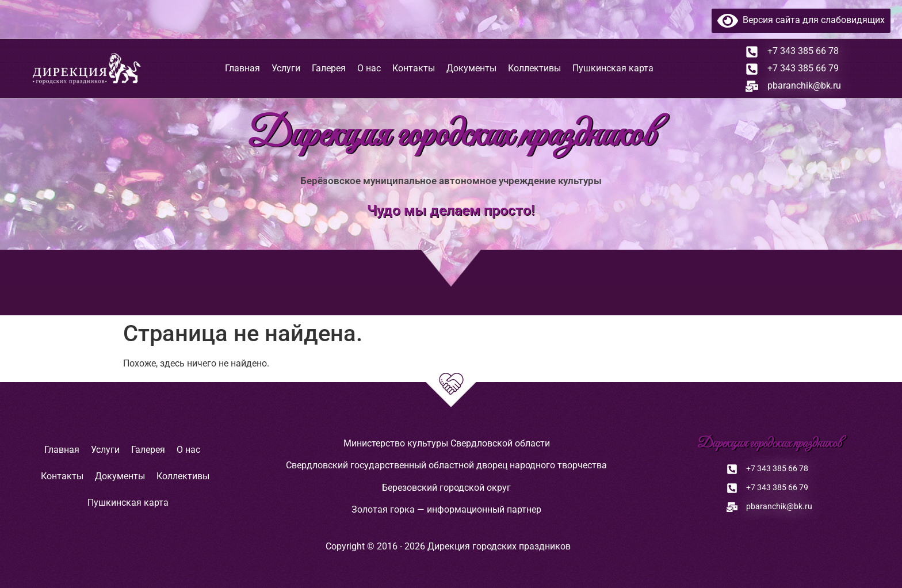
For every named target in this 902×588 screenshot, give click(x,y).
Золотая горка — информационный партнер (446, 509)
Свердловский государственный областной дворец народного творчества (446, 465)
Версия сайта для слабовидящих (801, 20)
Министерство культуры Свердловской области (447, 443)
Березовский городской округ (446, 488)
